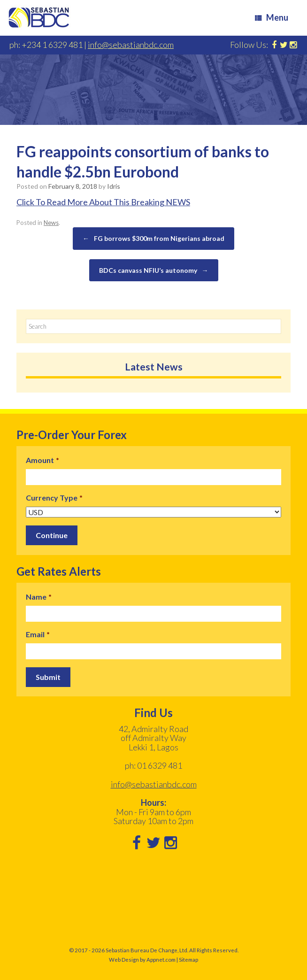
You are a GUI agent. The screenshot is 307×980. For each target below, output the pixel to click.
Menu (272, 17)
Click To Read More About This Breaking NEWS (103, 202)
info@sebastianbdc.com (131, 45)
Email (38, 634)
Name (39, 596)
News (51, 223)
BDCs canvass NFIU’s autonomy (154, 270)
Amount (42, 460)
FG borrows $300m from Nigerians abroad (153, 239)
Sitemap (188, 959)
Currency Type (54, 498)
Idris (114, 186)
